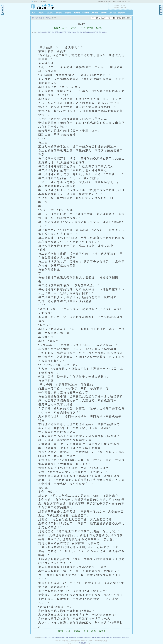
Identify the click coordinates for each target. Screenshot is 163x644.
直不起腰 (96, 32)
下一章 (83, 28)
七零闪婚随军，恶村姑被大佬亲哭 (78, 638)
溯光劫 (89, 638)
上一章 (65, 28)
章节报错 (117, 5)
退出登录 (128, 1)
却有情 (91, 32)
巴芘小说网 (43, 1)
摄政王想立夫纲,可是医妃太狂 (46, 32)
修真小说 (50, 13)
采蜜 (100, 32)
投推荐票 (57, 28)
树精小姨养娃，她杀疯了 (120, 638)
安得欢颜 (50, 638)
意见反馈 (123, 8)
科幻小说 (86, 13)
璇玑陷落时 (44, 638)
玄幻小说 (41, 13)
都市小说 (59, 13)
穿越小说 (68, 13)
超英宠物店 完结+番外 (76, 32)
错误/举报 (99, 28)
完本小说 (113, 13)
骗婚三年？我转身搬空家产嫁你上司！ (102, 638)
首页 (33, 13)
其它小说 (95, 13)
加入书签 (90, 28)
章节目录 (74, 28)
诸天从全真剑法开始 (60, 32)
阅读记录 (121, 13)
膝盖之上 (104, 32)
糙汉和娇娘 (86, 32)
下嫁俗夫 (48, 18)
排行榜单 (104, 13)
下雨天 (68, 32)
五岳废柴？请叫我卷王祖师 (61, 638)
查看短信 (115, 1)
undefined (103, 1)
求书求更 (123, 5)
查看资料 (122, 1)
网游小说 (77, 13)
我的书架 (109, 1)
